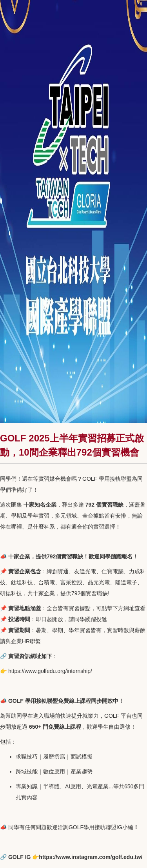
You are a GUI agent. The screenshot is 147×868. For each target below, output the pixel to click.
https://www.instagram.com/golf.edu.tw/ (91, 857)
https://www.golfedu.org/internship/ (50, 671)
